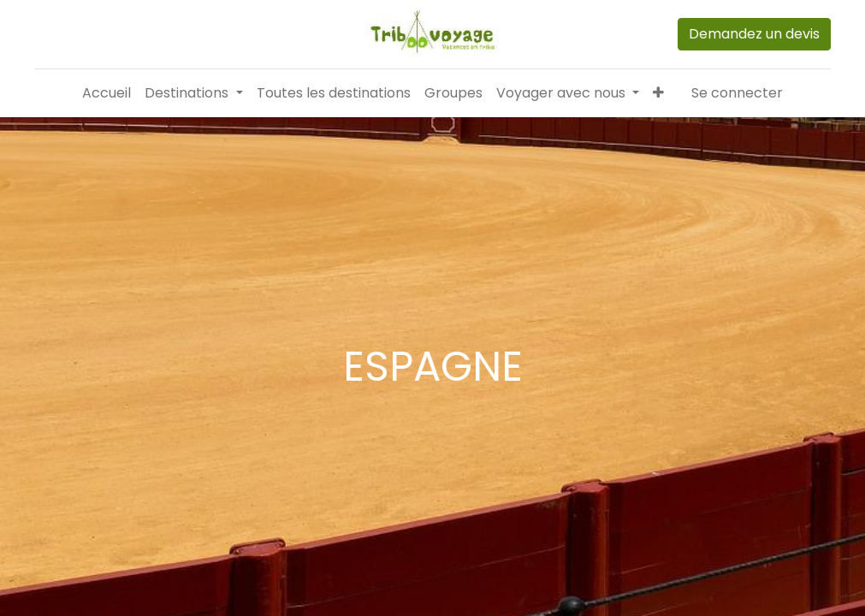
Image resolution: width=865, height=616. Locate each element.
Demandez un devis (754, 34)
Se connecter (737, 93)
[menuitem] (107, 93)
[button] (658, 93)
